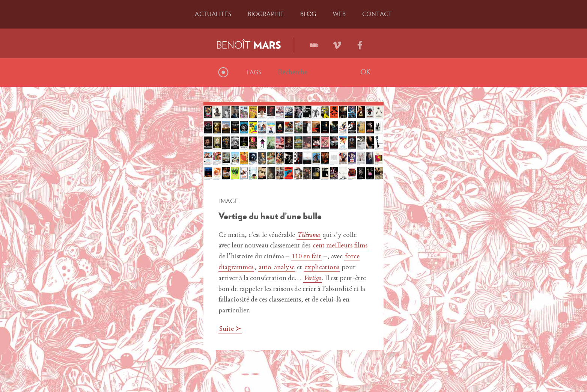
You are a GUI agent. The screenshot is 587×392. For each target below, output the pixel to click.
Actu (213, 14)
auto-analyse (277, 268)
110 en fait (306, 257)
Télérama (309, 235)
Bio (266, 14)
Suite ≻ (230, 329)
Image (229, 201)
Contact (377, 14)
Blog (308, 14)
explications (322, 268)
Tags (254, 72)
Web (339, 14)
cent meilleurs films (340, 246)
